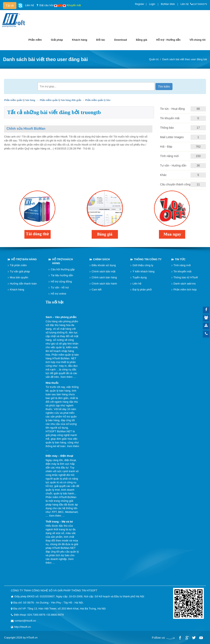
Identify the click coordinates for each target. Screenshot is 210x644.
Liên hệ (185, 4)
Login (152, 4)
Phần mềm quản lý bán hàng (20, 100)
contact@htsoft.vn (25, 621)
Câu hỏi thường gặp (63, 269)
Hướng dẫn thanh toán (23, 284)
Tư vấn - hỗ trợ (60, 287)
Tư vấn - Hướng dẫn (173, 165)
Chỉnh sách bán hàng (104, 277)
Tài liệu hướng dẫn (62, 275)
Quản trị (154, 59)
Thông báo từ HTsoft (186, 277)
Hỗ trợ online (58, 294)
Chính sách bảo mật (104, 271)
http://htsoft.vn (23, 627)
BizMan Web (168, 4)
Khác (163, 175)
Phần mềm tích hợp (185, 290)
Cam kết (97, 290)
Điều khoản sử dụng (104, 265)
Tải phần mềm (18, 265)
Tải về (10, 6)
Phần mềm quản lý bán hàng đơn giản (60, 100)
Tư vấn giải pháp (20, 271)
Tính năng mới (169, 156)
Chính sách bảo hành (104, 284)
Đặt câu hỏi (46, 5)
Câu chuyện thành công (175, 184)
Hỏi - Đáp (166, 147)
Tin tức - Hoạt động (172, 109)
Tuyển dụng (140, 277)
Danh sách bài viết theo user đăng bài (185, 59)
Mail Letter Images (172, 137)
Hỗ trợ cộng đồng (61, 282)
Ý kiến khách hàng (143, 271)
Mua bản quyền (19, 277)
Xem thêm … (68, 377)
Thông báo (167, 128)
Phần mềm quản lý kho (98, 100)
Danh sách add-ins (185, 284)
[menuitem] (35, 40)
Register (140, 4)
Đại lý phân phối (142, 290)
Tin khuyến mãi (170, 118)
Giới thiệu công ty (143, 265)
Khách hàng (17, 290)
